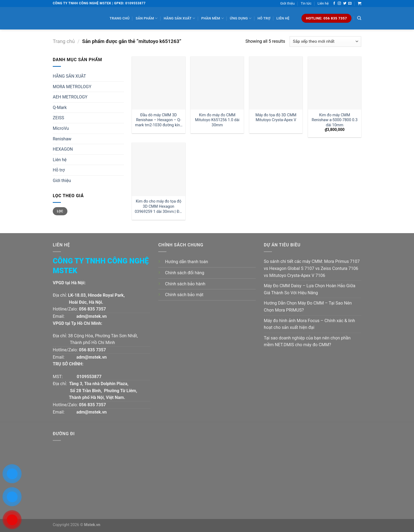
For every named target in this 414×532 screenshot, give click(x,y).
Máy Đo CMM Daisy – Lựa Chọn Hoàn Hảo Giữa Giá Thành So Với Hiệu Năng (310, 289)
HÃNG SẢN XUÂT (69, 76)
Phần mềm (213, 18)
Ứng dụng (241, 18)
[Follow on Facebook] (334, 4)
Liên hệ (323, 3)
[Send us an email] (350, 4)
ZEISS (58, 118)
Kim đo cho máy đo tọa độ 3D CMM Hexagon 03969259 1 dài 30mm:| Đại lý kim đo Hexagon (159, 206)
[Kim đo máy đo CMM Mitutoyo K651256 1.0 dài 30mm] (217, 83)
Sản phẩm (147, 18)
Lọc (60, 211)
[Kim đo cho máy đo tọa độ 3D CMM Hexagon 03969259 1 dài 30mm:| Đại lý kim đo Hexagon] (158, 169)
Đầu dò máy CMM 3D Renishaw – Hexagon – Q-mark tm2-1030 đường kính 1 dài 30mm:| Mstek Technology (159, 120)
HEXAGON (63, 149)
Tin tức (306, 3)
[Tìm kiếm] (359, 18)
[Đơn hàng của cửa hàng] (325, 42)
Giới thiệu (287, 3)
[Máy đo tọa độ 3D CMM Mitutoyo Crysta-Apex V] (276, 83)
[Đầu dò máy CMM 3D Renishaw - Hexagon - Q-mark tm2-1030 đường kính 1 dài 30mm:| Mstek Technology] (158, 83)
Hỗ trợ (264, 18)
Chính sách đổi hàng (185, 273)
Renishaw (62, 139)
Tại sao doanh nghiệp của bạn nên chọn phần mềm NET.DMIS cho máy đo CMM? (307, 341)
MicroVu (61, 128)
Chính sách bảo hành (185, 284)
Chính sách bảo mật (184, 295)
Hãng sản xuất (179, 18)
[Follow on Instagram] (339, 4)
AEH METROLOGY (70, 97)
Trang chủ (120, 18)
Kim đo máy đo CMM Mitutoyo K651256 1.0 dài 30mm (217, 120)
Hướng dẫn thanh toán (187, 262)
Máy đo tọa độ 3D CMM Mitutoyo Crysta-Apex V (276, 118)
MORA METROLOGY (72, 87)
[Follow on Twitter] (345, 4)
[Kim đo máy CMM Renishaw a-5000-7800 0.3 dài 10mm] (335, 83)
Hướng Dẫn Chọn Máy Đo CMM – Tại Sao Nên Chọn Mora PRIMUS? (308, 307)
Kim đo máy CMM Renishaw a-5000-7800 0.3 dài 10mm (335, 120)
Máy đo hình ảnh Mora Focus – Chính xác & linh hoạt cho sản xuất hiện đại (309, 324)
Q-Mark (60, 108)
